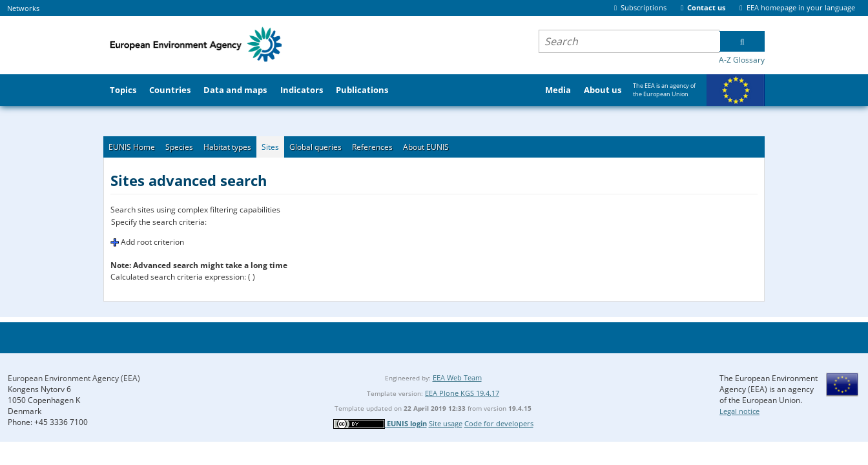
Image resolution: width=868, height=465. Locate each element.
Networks (23, 8)
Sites (270, 147)
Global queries (315, 147)
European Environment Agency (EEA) (74, 378)
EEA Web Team (457, 377)
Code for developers (499, 423)
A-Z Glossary (742, 60)
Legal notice (739, 411)
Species (179, 147)
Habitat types (227, 147)
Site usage (446, 423)
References (372, 147)
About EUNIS (426, 147)
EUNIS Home (132, 147)
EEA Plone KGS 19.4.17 (462, 393)
